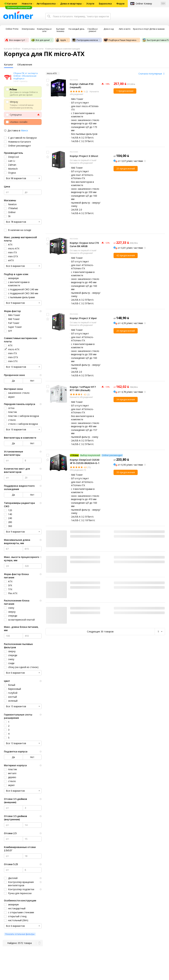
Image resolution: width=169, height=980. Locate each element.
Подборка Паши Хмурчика (120, 40)
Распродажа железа (85, 40)
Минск (25, 130)
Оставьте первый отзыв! (83, 160)
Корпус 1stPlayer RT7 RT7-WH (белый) (83, 388)
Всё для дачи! (40, 40)
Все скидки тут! (15, 40)
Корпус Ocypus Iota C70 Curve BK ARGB (84, 244)
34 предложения (126, 399)
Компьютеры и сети (33, 49)
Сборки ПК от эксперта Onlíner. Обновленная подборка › (25, 76)
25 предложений (126, 169)
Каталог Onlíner (12, 49)
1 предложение (125, 91)
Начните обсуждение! (81, 163)
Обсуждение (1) (78, 470)
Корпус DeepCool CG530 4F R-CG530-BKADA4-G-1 (85, 461)
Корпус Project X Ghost (84, 156)
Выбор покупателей (90, 455)
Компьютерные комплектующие (63, 49)
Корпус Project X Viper (83, 318)
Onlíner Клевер (144, 4)
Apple (61, 40)
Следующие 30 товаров (100, 631)
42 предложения (126, 255)
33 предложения (126, 472)
